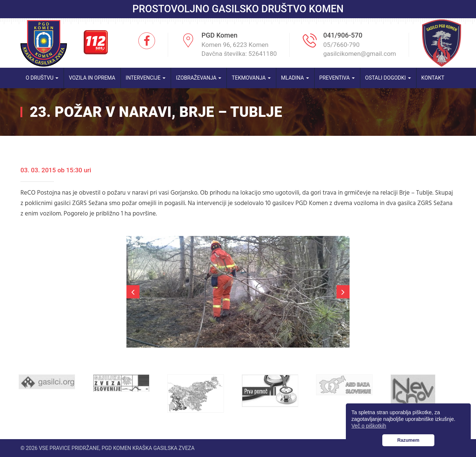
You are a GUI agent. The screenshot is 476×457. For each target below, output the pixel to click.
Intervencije (146, 78)
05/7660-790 (341, 45)
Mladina (295, 78)
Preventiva (337, 78)
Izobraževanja (199, 78)
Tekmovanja (251, 78)
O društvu (42, 78)
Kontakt (433, 78)
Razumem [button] (408, 440)
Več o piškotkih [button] (369, 426)
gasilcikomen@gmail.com (360, 54)
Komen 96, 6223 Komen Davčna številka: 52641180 (239, 49)
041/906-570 (343, 35)
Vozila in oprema (92, 78)
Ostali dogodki (388, 78)
